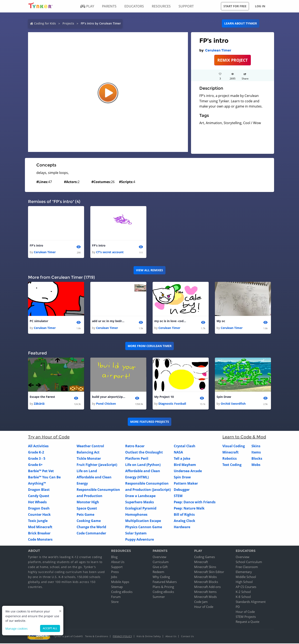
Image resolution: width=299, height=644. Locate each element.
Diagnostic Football (172, 404)
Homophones (136, 515)
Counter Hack (39, 515)
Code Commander (91, 534)
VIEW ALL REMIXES (149, 270)
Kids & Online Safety (149, 637)
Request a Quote (248, 622)
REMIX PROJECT (233, 60)
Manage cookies (17, 629)
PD (238, 607)
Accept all (50, 628)
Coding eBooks (122, 592)
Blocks (257, 459)
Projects (68, 23)
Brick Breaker (39, 534)
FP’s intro (36, 246)
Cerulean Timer (218, 50)
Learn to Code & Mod (244, 437)
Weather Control (90, 446)
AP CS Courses (246, 587)
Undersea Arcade (188, 471)
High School (244, 582)
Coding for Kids (45, 23)
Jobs (114, 577)
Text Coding (232, 465)
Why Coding (161, 577)
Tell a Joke (182, 459)
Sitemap (117, 587)
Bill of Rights (184, 515)
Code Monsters (40, 540)
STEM (178, 496)
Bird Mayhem (185, 465)
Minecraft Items (205, 592)
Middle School (246, 577)
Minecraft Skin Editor (209, 572)
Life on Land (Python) (143, 465)
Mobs (256, 465)
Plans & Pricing (163, 587)
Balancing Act (88, 453)
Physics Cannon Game (144, 527)
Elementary (244, 572)
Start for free (235, 6)
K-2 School (243, 592)
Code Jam (201, 602)
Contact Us (187, 637)
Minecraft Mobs (205, 577)
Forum (116, 597)
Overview (159, 557)
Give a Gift (160, 567)
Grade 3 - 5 (37, 459)
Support (117, 567)
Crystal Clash (185, 446)
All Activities (38, 446)
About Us (118, 562)
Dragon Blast (39, 490)
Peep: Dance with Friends (195, 502)
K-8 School (243, 597)
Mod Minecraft (40, 527)
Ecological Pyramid (141, 509)
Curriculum (161, 562)
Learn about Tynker (241, 23)
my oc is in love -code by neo (171, 321)
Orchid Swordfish (233, 404)
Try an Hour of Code (49, 437)
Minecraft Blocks (206, 582)
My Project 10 (164, 397)
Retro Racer (135, 446)
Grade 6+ (35, 465)
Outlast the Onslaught (144, 453)
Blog (114, 557)
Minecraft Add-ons (207, 587)
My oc (221, 321)
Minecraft (230, 453)
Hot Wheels (37, 502)
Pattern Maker (186, 484)
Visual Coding (234, 446)
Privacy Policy (122, 637)
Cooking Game (89, 521)
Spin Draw (224, 397)
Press (115, 572)
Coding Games (205, 557)
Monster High (88, 502)
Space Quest (87, 509)
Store (115, 602)
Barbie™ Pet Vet (41, 471)
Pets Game (85, 515)
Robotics (230, 459)
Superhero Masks (140, 502)
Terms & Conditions (97, 637)
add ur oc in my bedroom (109, 321)
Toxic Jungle (38, 521)
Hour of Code (204, 607)
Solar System (136, 534)
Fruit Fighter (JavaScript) (97, 465)
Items (256, 453)
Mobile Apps (120, 582)
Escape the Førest (42, 397)
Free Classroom (247, 567)
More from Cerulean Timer (150, 346)
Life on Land (87, 471)
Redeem (158, 572)
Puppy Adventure (140, 540)
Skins (256, 446)
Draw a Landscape (140, 496)
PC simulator (39, 321)
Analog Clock (184, 521)
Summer (159, 597)
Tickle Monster (89, 459)
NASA (178, 453)
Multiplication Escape (143, 521)
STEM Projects (246, 617)
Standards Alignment (251, 602)
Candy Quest (39, 496)
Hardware (182, 527)
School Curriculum (249, 562)
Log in (260, 6)
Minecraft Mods (205, 597)
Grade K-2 (36, 453)
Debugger (182, 490)
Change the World (91, 527)
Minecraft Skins (205, 567)
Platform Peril (137, 459)
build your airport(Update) (109, 397)
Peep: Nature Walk (189, 509)
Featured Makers (165, 582)
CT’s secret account (110, 252)
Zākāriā (39, 404)
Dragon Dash (39, 509)
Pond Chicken (106, 404)
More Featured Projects (150, 422)
